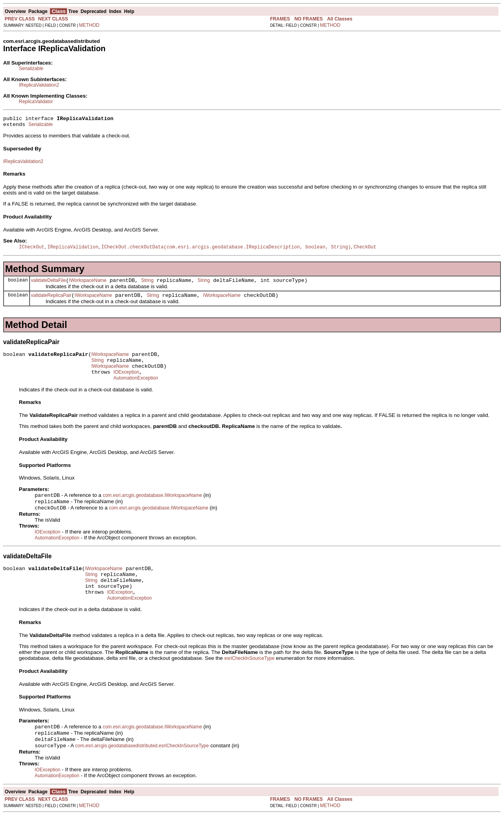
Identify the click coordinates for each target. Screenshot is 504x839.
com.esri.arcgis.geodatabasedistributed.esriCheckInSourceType (142, 769)
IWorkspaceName (88, 284)
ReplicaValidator (36, 102)
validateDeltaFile (49, 284)
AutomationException (136, 389)
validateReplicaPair (51, 300)
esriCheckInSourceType (249, 679)
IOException (126, 382)
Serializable (31, 69)
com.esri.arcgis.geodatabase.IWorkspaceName (152, 507)
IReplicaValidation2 (39, 85)
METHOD (89, 25)
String (147, 284)
